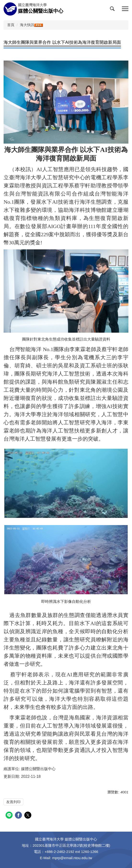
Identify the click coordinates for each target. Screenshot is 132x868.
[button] (113, 10)
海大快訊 (27, 25)
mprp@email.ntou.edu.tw (72, 858)
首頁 (11, 25)
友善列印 (13, 802)
